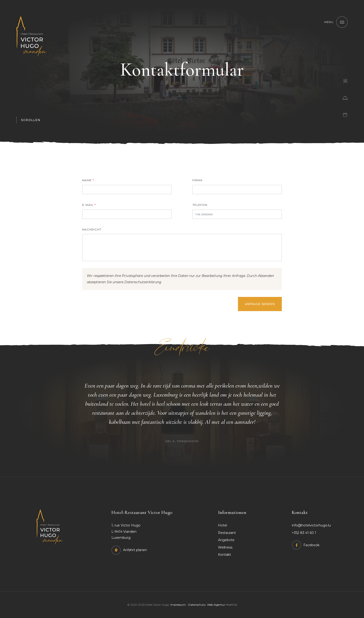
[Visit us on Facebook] (306, 545)
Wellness (225, 547)
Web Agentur (216, 605)
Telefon (200, 205)
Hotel (223, 525)
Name (87, 180)
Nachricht (92, 229)
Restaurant (227, 533)
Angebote (226, 540)
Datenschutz (197, 605)
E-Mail (88, 205)
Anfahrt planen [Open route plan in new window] (135, 550)
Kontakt (224, 555)
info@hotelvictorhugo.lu (311, 525)
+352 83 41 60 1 (304, 533)
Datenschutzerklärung (143, 282)
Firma (198, 180)
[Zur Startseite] (31, 36)
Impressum (178, 605)
